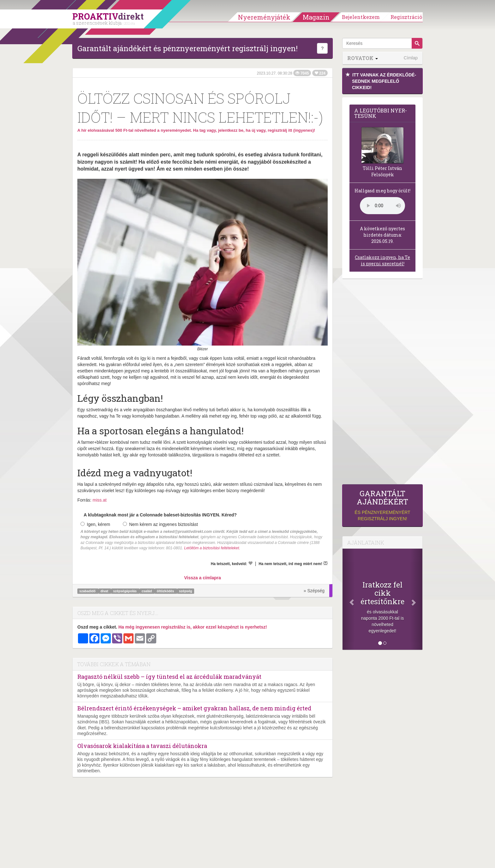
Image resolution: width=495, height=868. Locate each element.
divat (105, 591)
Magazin (316, 17)
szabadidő (88, 591)
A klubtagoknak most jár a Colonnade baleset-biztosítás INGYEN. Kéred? (160, 515)
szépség (185, 591)
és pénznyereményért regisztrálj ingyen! (382, 505)
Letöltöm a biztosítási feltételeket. (212, 548)
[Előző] (349, 599)
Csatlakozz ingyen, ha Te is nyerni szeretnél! (382, 260)
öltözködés (166, 591)
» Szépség (314, 591)
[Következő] (416, 599)
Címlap (411, 58)
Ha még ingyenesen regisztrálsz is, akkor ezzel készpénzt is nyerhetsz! (193, 627)
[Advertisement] (382, 383)
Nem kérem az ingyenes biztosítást (160, 524)
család (147, 591)
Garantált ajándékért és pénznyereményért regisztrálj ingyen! (188, 48)
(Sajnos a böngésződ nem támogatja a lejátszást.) (382, 206)
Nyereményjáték (264, 17)
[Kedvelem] (250, 563)
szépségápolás (125, 591)
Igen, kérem (95, 524)
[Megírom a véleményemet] (325, 563)
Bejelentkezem (361, 17)
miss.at (99, 500)
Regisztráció (406, 17)
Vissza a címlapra (202, 578)
